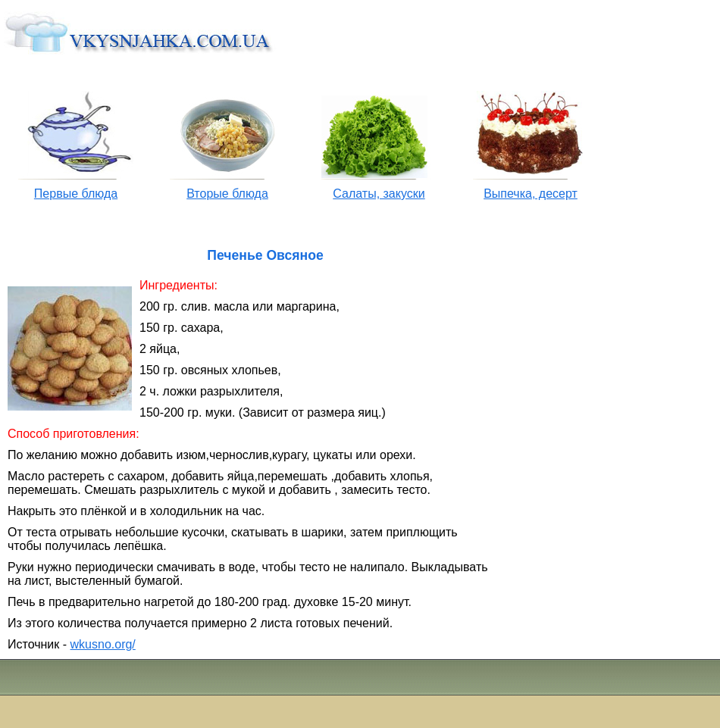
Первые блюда (76, 194)
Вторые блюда (227, 194)
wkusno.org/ (103, 644)
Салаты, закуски (379, 194)
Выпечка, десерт (531, 194)
